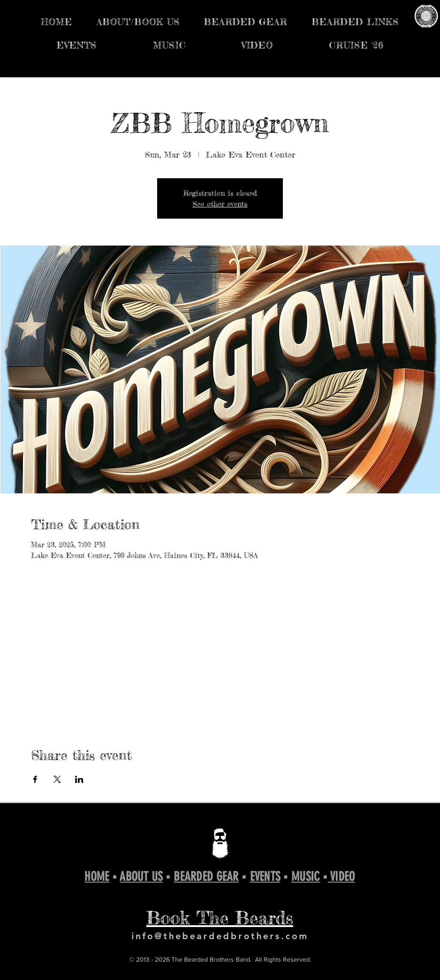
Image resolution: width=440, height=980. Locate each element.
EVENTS (265, 877)
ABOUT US (141, 877)
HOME (97, 877)
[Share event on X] (57, 779)
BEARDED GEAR (206, 877)
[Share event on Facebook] (35, 779)
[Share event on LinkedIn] (79, 779)
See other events (220, 204)
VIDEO (341, 877)
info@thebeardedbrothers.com (220, 936)
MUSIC (306, 877)
